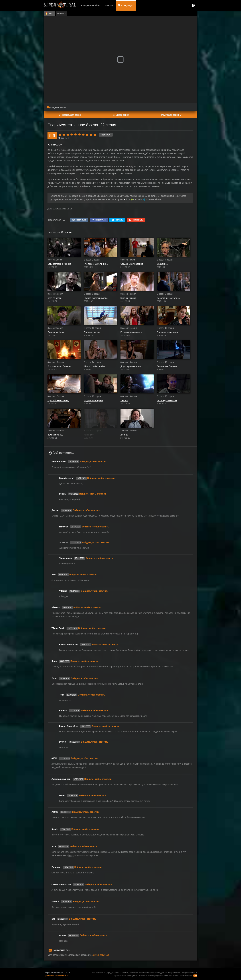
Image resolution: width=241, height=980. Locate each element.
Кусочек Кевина (128, 298)
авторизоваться (101, 955)
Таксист (124, 400)
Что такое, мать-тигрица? (96, 264)
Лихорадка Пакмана (167, 400)
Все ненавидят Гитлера (59, 366)
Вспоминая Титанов (167, 366)
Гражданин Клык (56, 332)
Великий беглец (55, 435)
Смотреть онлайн (90, 5)
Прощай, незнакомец (58, 400)
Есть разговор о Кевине (59, 264)
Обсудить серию (56, 108)
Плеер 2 (62, 13)
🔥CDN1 (49, 13)
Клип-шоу (89, 435)
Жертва (124, 435)
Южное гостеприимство (96, 298)
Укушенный (163, 264)
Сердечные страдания (132, 264)
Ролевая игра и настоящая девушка (133, 332)
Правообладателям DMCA (56, 975)
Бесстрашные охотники (169, 298)
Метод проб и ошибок (95, 366)
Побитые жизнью (92, 332)
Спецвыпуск (127, 5)
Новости (109, 5)
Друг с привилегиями (131, 366)
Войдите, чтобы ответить (94, 462)
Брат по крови (54, 298)
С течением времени (167, 332)
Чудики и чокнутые (93, 400)
